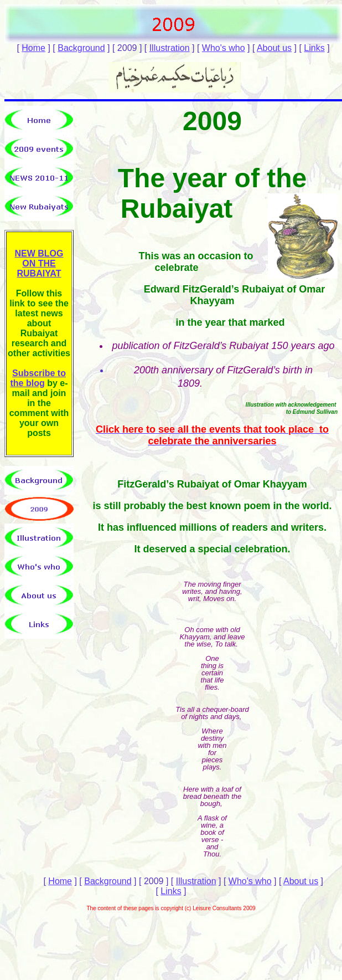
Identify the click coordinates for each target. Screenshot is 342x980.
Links (314, 48)
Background (81, 48)
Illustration (170, 48)
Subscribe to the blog (38, 378)
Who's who (224, 48)
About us (274, 48)
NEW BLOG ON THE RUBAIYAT (39, 263)
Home (33, 48)
